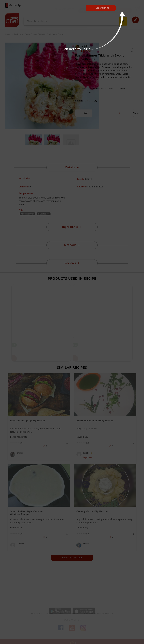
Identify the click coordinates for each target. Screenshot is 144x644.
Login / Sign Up (102, 8)
